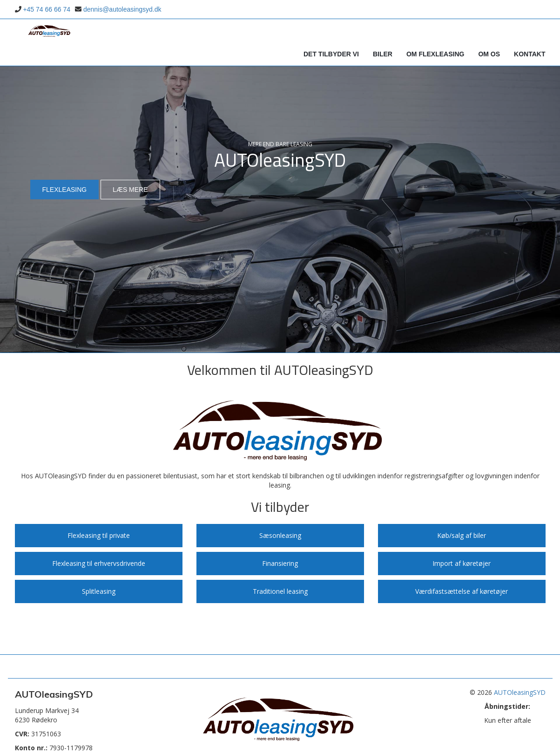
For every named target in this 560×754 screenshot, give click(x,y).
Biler (383, 54)
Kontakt (530, 54)
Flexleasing (65, 190)
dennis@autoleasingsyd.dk (122, 9)
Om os (489, 54)
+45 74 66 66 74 (47, 9)
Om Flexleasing (435, 54)
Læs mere (130, 190)
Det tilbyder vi (331, 54)
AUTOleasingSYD (520, 692)
